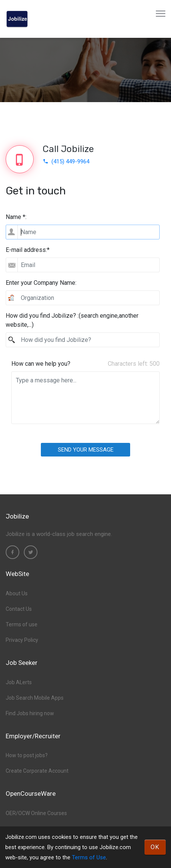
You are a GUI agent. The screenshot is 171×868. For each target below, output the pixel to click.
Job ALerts (19, 682)
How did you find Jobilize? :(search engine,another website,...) (72, 320)
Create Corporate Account (37, 771)
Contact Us (19, 609)
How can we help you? (41, 364)
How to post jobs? (27, 755)
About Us (17, 593)
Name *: (16, 217)
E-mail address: (28, 250)
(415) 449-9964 (66, 161)
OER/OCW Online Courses (36, 813)
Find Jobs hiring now (30, 713)
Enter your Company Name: (41, 283)
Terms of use (22, 624)
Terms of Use (89, 857)
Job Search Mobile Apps (35, 698)
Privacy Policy (22, 640)
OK (155, 847)
